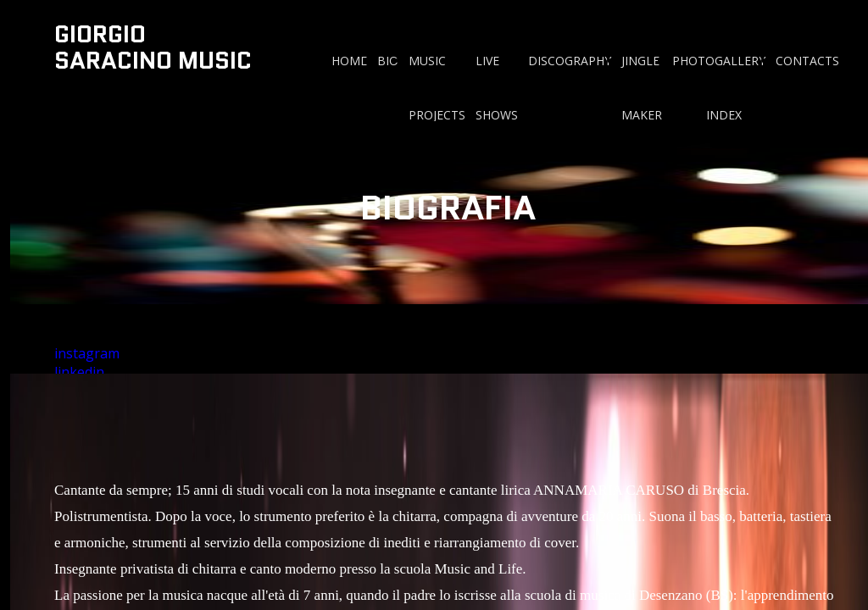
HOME (349, 61)
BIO (388, 61)
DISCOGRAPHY (570, 61)
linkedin (79, 372)
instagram (87, 353)
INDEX (724, 115)
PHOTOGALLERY (719, 61)
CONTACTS (807, 61)
